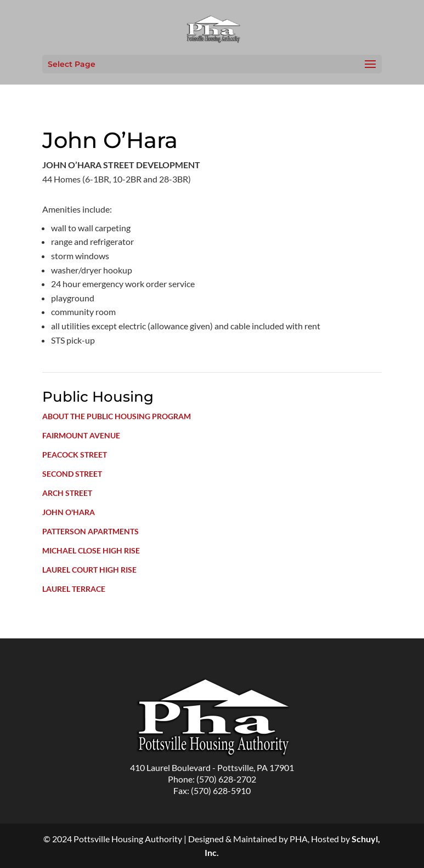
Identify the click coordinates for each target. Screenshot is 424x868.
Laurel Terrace (74, 589)
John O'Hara (69, 512)
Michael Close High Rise (91, 550)
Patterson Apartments (91, 531)
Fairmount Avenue (81, 435)
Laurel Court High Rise (89, 570)
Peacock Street (75, 455)
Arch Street (67, 493)
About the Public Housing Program (117, 416)
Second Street (72, 474)
